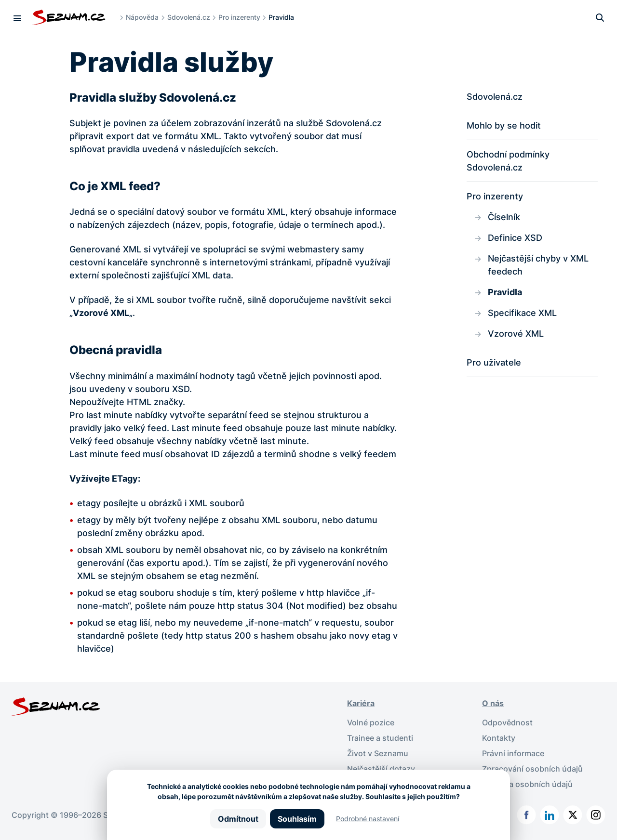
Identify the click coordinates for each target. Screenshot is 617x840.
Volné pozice (371, 722)
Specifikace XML (522, 313)
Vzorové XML (516, 334)
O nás (493, 703)
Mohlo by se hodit (504, 125)
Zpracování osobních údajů (532, 769)
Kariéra (361, 703)
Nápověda (142, 17)
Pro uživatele (494, 362)
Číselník (504, 217)
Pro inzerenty (239, 17)
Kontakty (499, 738)
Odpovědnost (507, 722)
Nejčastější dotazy (381, 769)
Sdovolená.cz (189, 17)
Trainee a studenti (380, 738)
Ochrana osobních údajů (527, 784)
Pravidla (505, 292)
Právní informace (513, 753)
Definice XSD (515, 238)
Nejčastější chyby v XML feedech (538, 265)
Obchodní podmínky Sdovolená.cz (508, 161)
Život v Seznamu (378, 753)
